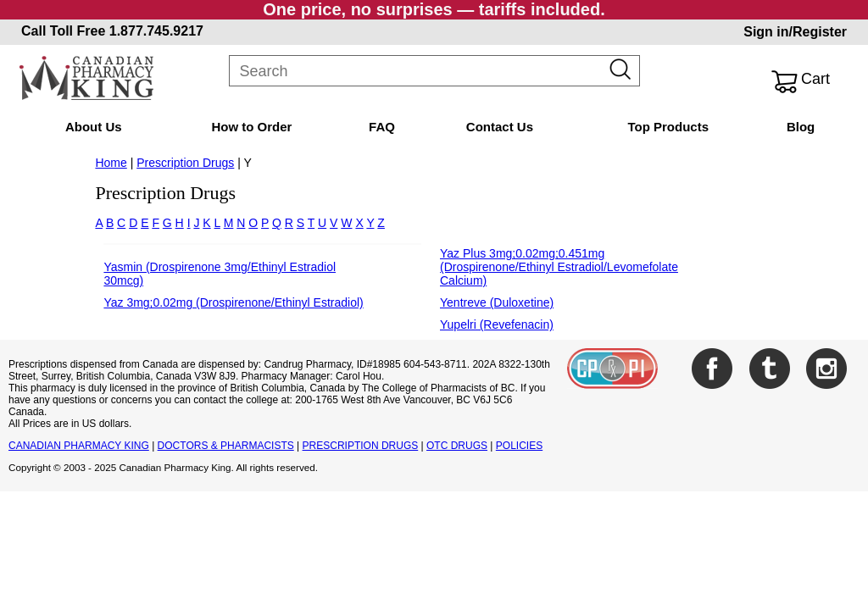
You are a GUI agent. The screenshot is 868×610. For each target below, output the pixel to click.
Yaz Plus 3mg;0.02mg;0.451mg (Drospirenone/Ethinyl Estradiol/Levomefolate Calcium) (559, 267)
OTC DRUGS (457, 446)
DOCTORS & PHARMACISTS (226, 446)
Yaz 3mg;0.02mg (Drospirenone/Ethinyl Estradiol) (233, 302)
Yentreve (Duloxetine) (497, 302)
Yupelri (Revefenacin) (497, 324)
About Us (94, 127)
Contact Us (500, 127)
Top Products (668, 127)
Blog (801, 127)
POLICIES (519, 446)
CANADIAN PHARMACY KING (79, 446)
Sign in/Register (795, 32)
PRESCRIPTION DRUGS (361, 446)
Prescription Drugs (185, 163)
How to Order (251, 127)
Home (111, 163)
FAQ (382, 127)
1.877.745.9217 (156, 31)
